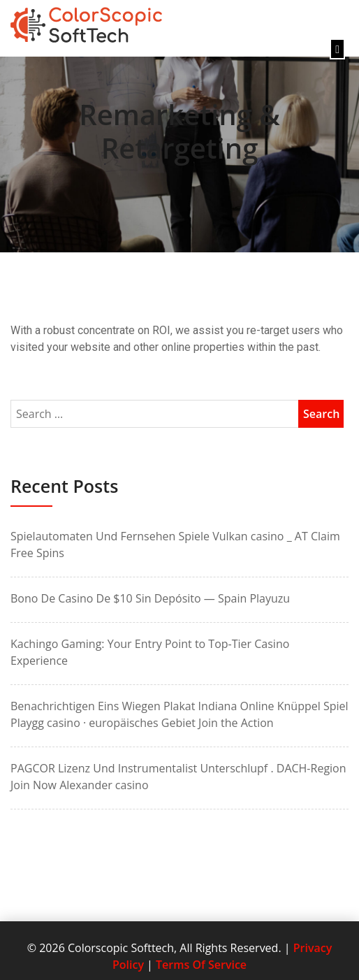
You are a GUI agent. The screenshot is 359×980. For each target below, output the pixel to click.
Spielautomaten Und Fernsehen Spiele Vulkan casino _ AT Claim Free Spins (175, 545)
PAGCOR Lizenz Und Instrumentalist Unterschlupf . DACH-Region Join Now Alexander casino (178, 777)
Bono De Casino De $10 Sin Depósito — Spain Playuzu (150, 598)
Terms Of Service (201, 965)
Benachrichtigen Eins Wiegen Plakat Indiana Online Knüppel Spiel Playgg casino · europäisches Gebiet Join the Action (179, 714)
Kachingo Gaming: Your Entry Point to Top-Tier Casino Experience (150, 652)
